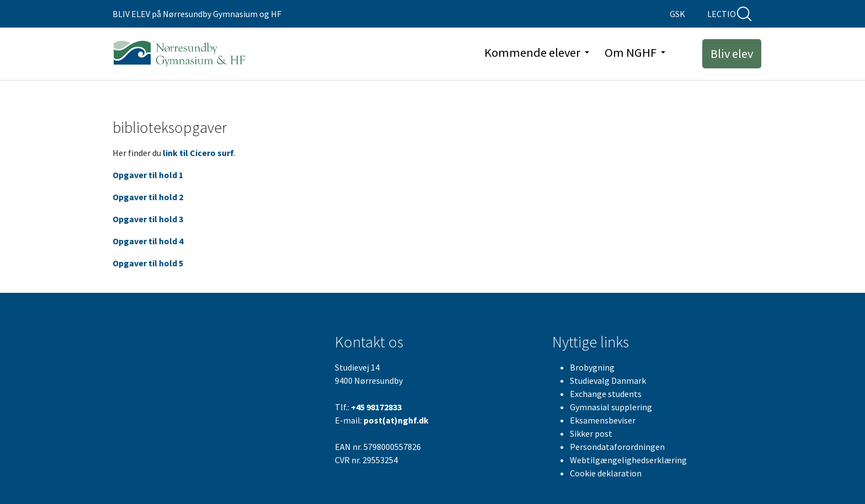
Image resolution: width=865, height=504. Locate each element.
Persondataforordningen (617, 447)
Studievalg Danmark (608, 380)
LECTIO (722, 14)
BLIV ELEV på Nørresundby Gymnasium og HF (197, 14)
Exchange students (606, 394)
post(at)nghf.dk (396, 420)
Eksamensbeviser (603, 420)
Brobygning (592, 367)
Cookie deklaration (606, 473)
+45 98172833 (376, 407)
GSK (677, 14)
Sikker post (591, 433)
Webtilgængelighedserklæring (628, 460)
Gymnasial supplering (611, 407)
